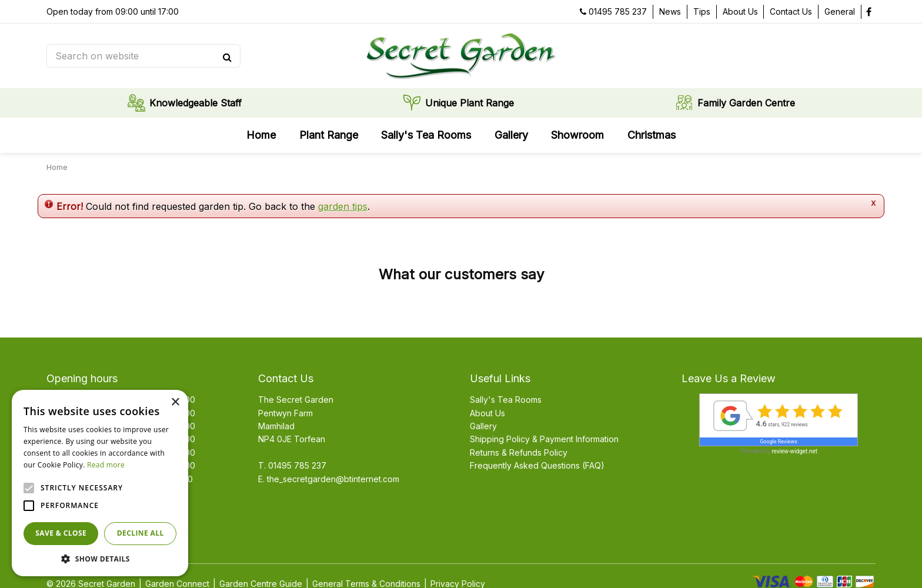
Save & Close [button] (61, 533)
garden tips (343, 206)
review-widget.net (794, 451)
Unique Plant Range (470, 103)
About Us (487, 413)
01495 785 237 (618, 11)
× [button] (175, 402)
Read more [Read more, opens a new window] (106, 465)
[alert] (100, 483)
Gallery (483, 426)
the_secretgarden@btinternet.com (333, 479)
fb (868, 12)
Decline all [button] (141, 533)
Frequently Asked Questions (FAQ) (537, 465)
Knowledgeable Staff (196, 103)
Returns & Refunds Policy (519, 452)
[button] (100, 559)
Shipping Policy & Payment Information (544, 439)
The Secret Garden (296, 400)
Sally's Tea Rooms (506, 400)
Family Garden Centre (746, 103)
